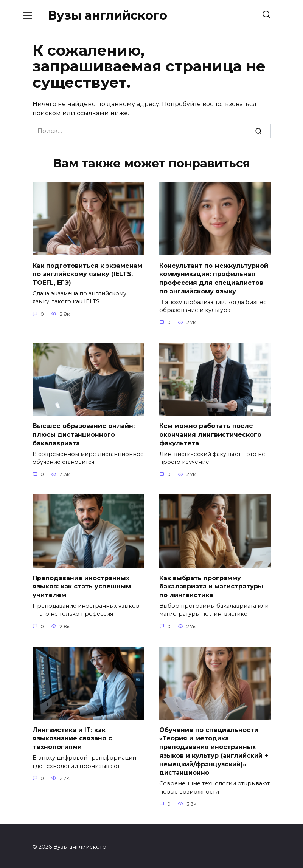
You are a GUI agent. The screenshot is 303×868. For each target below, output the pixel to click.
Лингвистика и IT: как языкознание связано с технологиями (72, 737)
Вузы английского (107, 15)
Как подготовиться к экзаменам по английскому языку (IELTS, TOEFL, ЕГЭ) (87, 274)
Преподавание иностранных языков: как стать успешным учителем (82, 585)
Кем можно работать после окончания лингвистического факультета (210, 434)
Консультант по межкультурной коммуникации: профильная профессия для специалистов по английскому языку (214, 278)
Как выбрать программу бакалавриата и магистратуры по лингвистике (211, 585)
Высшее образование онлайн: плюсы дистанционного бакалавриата (84, 434)
